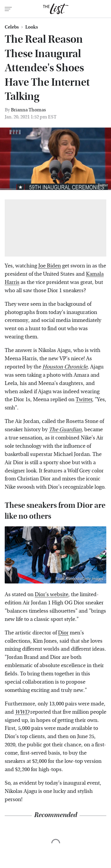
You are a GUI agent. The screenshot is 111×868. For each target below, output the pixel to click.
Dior (63, 633)
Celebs (12, 27)
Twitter (103, 185)
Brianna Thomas (28, 110)
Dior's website (52, 595)
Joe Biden (50, 266)
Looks (32, 27)
